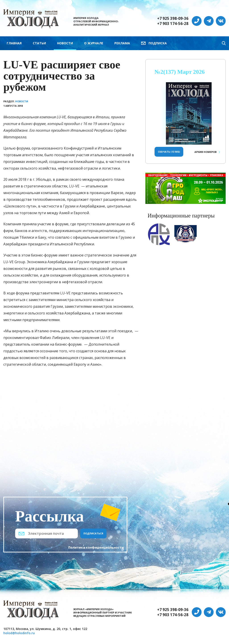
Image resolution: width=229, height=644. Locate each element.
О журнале (94, 43)
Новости (65, 43)
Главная (14, 43)
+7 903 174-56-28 (173, 24)
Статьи (39, 43)
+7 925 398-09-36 (173, 18)
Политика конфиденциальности (96, 547)
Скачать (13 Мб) (169, 152)
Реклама (122, 43)
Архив (205, 152)
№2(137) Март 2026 (180, 72)
